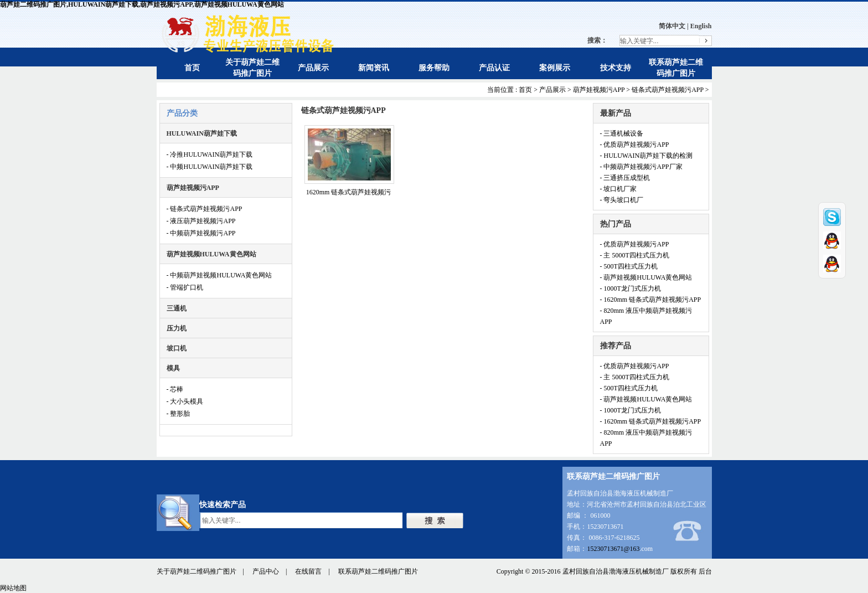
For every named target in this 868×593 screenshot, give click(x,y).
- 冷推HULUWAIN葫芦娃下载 (210, 154)
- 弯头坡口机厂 (622, 200)
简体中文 (672, 26)
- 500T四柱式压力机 (629, 266)
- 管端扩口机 (185, 287)
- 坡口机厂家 (619, 189)
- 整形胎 (179, 414)
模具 (173, 368)
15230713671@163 (613, 549)
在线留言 (308, 571)
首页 (192, 68)
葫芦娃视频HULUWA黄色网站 (211, 254)
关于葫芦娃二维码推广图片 (197, 571)
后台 (705, 571)
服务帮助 (434, 68)
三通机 (177, 308)
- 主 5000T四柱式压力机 (635, 255)
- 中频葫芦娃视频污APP (201, 233)
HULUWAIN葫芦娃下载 (202, 133)
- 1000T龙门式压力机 (631, 288)
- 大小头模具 (185, 401)
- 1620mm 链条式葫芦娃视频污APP (651, 300)
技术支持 (616, 68)
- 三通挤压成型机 (625, 178)
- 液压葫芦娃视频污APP (201, 221)
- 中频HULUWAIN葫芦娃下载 (210, 167)
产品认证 (494, 68)
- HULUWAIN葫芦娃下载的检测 (647, 156)
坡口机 (177, 348)
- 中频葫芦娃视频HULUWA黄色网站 (219, 275)
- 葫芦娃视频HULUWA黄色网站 (646, 277)
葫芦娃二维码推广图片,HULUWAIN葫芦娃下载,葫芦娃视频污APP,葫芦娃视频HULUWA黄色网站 (142, 4)
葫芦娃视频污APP (599, 90)
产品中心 (266, 571)
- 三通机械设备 (622, 133)
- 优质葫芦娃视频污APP (635, 145)
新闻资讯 (374, 68)
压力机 (177, 328)
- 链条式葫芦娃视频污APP (205, 209)
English (701, 26)
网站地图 (13, 588)
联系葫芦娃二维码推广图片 (378, 571)
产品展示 (313, 68)
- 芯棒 (175, 389)
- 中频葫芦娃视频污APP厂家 (641, 167)
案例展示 (555, 68)
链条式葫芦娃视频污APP (668, 90)
